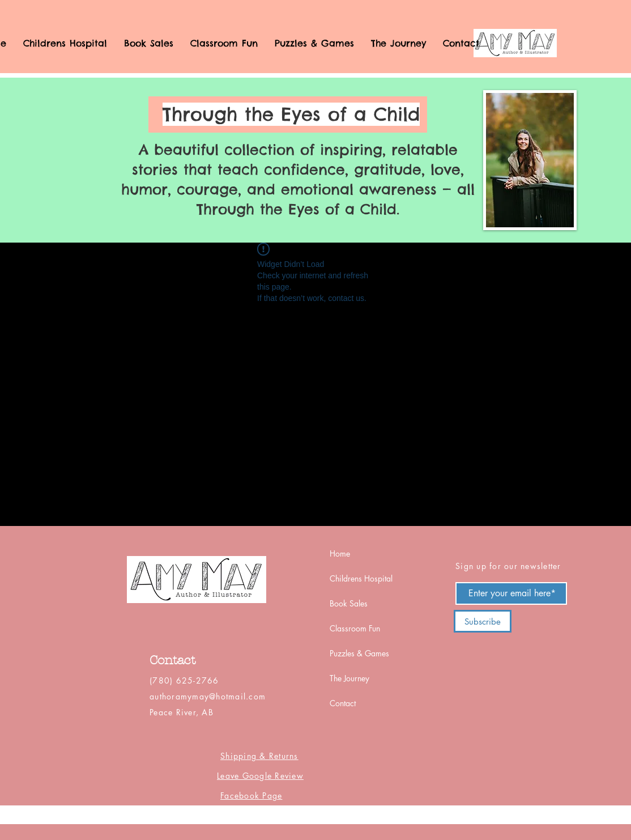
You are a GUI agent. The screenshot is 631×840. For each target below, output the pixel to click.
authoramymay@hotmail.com (208, 696)
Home (340, 553)
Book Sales (349, 603)
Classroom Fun (355, 628)
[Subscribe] (483, 621)
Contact (343, 703)
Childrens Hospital (361, 578)
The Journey (349, 678)
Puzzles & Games (359, 653)
